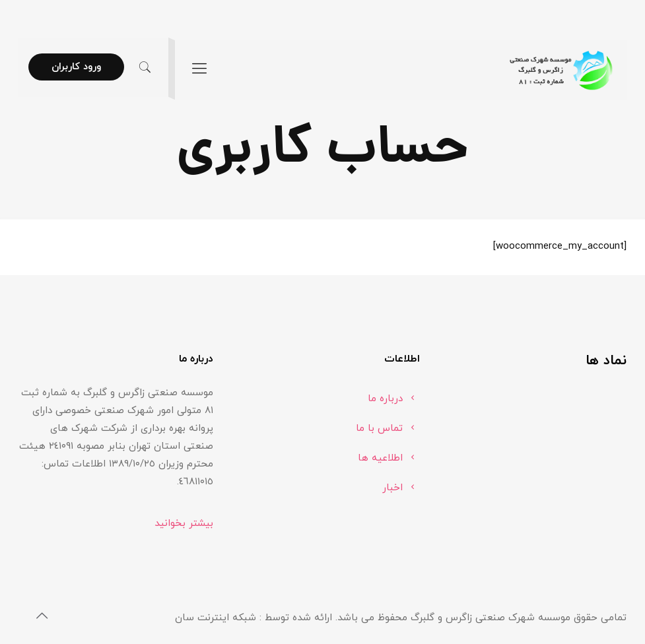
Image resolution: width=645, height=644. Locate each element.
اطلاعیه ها (380, 458)
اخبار (392, 488)
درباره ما (385, 399)
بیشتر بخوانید (184, 524)
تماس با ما (379, 429)
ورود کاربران (76, 67)
